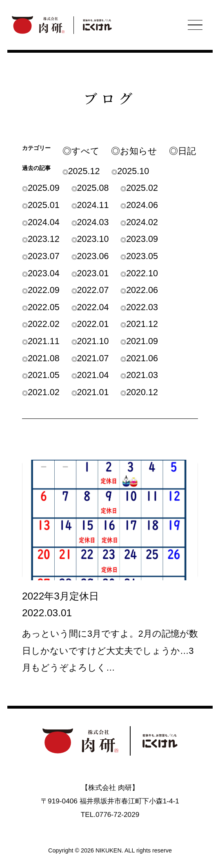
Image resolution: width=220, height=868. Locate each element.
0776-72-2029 (117, 814)
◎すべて (81, 151)
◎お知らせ (134, 151)
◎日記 (182, 151)
